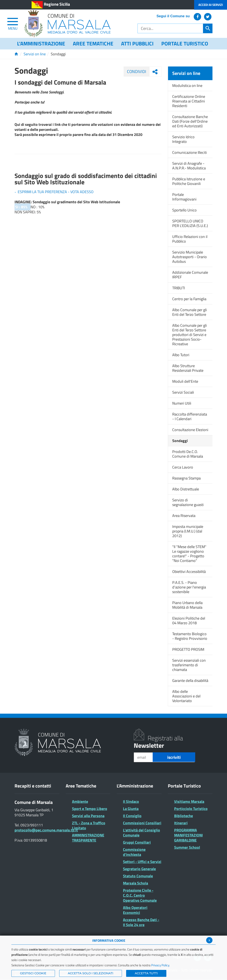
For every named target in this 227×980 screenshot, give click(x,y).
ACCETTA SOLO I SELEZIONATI (91, 973)
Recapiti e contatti (33, 786)
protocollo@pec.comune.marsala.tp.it (46, 830)
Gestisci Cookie (33, 973)
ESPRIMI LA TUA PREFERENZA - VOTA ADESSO (56, 192)
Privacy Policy (160, 965)
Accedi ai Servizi (211, 5)
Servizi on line (35, 54)
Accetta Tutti (146, 973)
